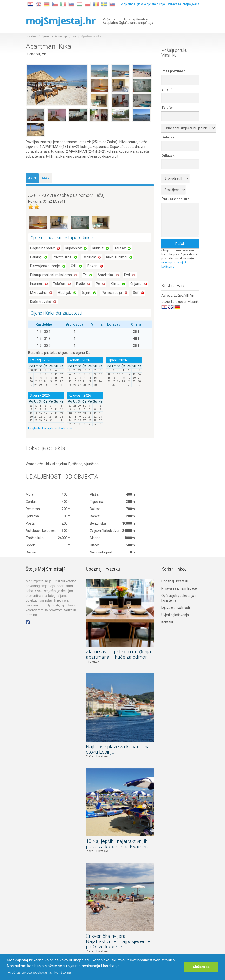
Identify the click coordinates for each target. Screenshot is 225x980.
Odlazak (168, 156)
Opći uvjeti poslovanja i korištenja (179, 598)
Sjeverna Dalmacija (55, 36)
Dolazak (168, 137)
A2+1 (32, 178)
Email (167, 89)
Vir (74, 36)
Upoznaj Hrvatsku (136, 19)
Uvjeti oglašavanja (175, 615)
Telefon (168, 108)
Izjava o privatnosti (176, 608)
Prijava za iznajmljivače (179, 588)
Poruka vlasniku (175, 199)
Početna (109, 19)
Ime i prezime (173, 71)
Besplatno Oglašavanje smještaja (142, 4)
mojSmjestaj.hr (61, 20)
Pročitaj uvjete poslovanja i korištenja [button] (39, 972)
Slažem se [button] (201, 967)
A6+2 (46, 178)
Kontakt (167, 622)
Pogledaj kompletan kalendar (50, 428)
